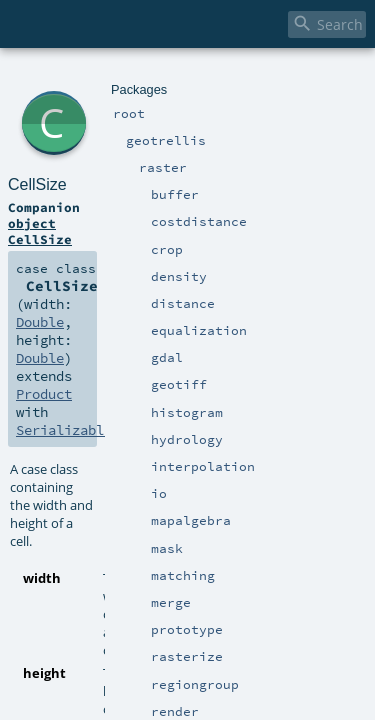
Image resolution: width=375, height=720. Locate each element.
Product (152, 200)
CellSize (110, 99)
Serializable (261, 200)
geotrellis (97, 77)
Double (243, 182)
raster (143, 77)
